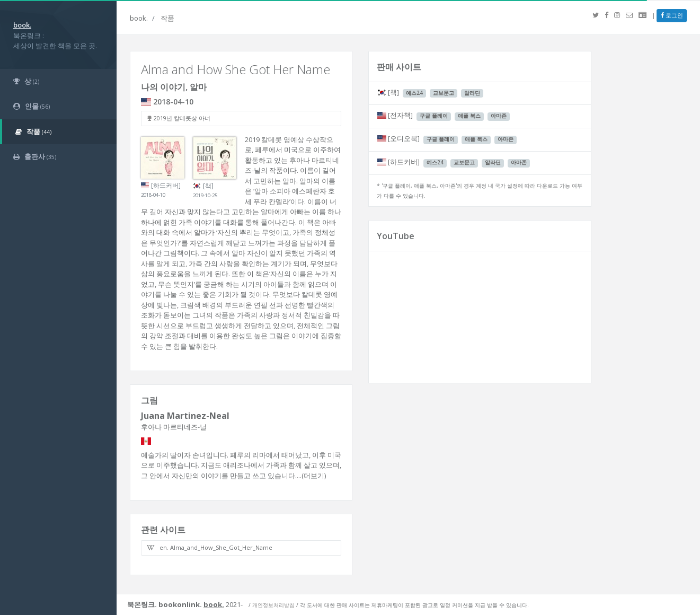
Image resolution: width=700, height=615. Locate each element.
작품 (167, 18)
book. (139, 18)
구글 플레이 (434, 116)
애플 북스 (469, 116)
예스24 (414, 93)
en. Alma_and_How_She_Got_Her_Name (210, 547)
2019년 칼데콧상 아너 (179, 118)
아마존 (499, 116)
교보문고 (444, 93)
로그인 (672, 15)
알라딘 (472, 93)
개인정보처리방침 (273, 605)
